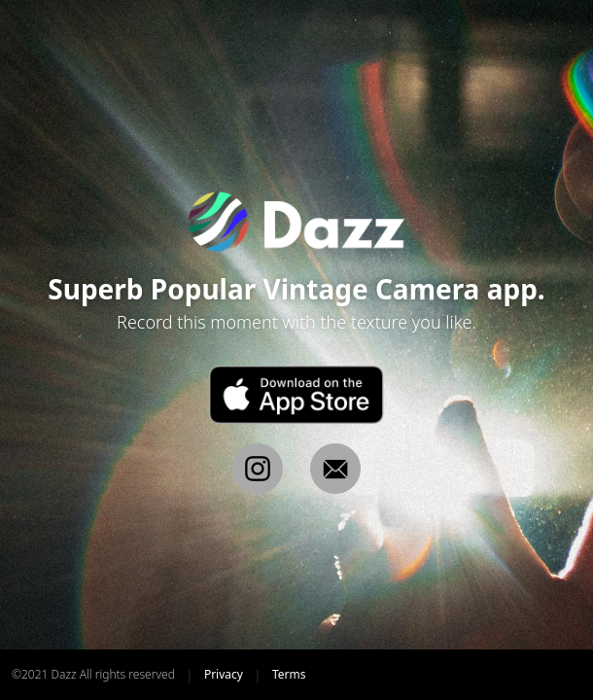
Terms (289, 674)
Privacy (224, 674)
